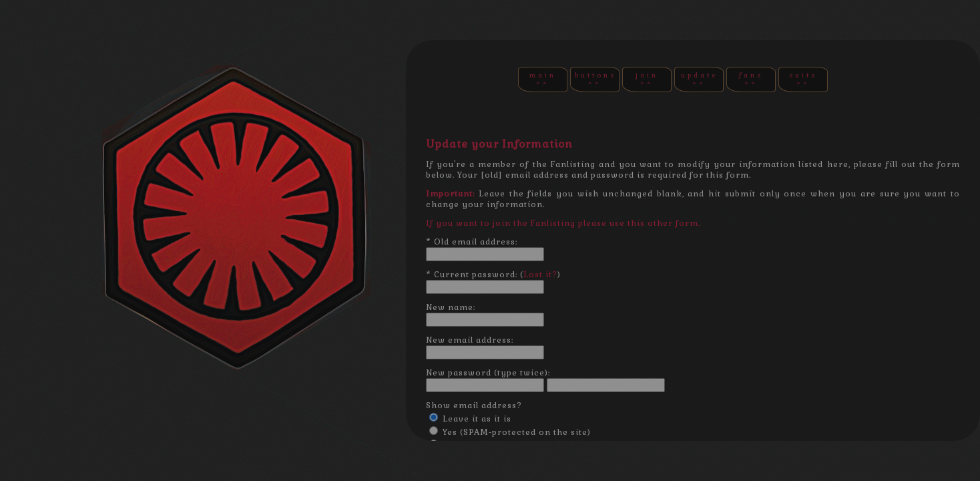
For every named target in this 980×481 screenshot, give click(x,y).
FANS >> (751, 79)
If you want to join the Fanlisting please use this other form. (563, 223)
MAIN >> (543, 79)
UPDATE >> (699, 79)
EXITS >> (803, 79)
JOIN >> (647, 79)
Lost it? (540, 275)
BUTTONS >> (595, 79)
